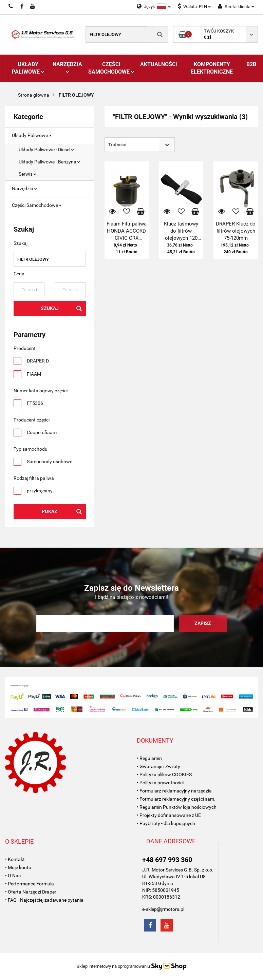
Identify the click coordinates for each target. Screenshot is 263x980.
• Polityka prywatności (160, 783)
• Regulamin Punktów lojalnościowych (177, 807)
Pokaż (50, 511)
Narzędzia (67, 67)
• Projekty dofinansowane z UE (169, 815)
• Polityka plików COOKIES (164, 775)
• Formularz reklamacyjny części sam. (176, 799)
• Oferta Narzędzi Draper (31, 892)
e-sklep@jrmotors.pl (163, 909)
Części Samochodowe (111, 68)
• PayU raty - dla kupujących (166, 823)
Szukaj (50, 308)
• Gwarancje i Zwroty (158, 766)
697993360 (11, 6)
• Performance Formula (30, 884)
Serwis (27, 174)
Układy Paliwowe (28, 68)
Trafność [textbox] (117, 145)
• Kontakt (15, 859)
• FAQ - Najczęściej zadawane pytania (44, 900)
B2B (251, 64)
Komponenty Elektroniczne (212, 68)
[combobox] (140, 145)
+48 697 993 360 (167, 860)
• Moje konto (18, 867)
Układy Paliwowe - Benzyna (49, 162)
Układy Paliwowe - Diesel (46, 150)
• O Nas (13, 876)
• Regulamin (149, 758)
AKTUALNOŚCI (159, 64)
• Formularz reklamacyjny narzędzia (174, 791)
